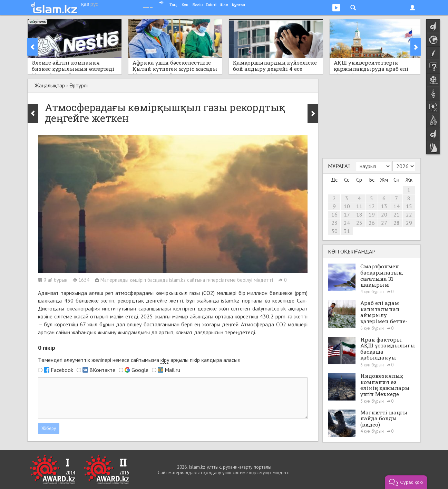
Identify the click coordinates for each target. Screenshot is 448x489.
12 (372, 206)
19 (372, 214)
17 (347, 214)
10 (347, 206)
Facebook (62, 370)
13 (384, 206)
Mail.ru (172, 370)
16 (334, 214)
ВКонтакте (102, 370)
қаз (85, 4)
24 (347, 223)
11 (359, 206)
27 (384, 223)
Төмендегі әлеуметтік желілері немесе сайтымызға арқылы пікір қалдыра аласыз (139, 360)
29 (409, 223)
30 (334, 231)
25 (359, 223)
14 (397, 206)
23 (334, 223)
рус (94, 4)
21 (397, 214)
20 (384, 214)
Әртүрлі (79, 85)
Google (140, 370)
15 (409, 206)
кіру (165, 360)
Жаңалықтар (50, 85)
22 (409, 214)
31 (347, 231)
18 (359, 214)
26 (372, 223)
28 (397, 223)
